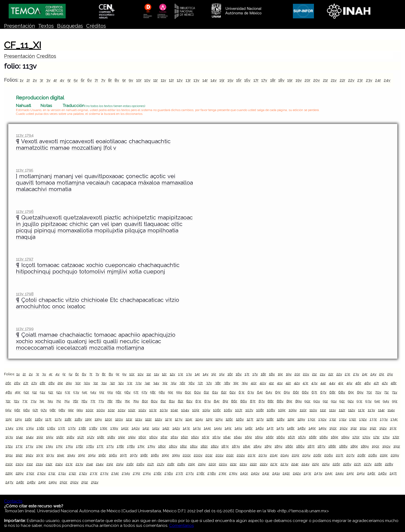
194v (71, 455)
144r (207, 428)
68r (332, 392)
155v (50, 437)
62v (232, 392)
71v (394, 392)
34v (156, 383)
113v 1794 (25, 135)
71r (386, 392)
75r (58, 401)
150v (344, 428)
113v (371, 410)
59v (179, 392)
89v (299, 401)
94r (377, 401)
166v (281, 437)
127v (260, 419)
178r (120, 446)
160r (142, 437)
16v (247, 80)
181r (183, 446)
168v (324, 437)
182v (215, 446)
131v (343, 419)
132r (353, 419)
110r (303, 410)
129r (291, 419)
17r (256, 80)
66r (296, 392)
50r (26, 392)
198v (155, 455)
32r (112, 383)
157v (91, 437)
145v (238, 428)
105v (206, 410)
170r (356, 437)
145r (228, 428)
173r (19, 446)
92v (351, 401)
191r (397, 446)
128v (281, 419)
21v (334, 80)
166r (270, 437)
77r (93, 401)
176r (80, 446)
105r (196, 410)
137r (62, 428)
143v (197, 428)
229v (20, 473)
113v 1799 (25, 329)
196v (113, 455)
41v (280, 383)
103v (164, 410)
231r (52, 473)
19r (290, 80)
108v (271, 410)
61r (206, 392)
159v (132, 437)
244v (340, 473)
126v (240, 419)
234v (126, 473)
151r (354, 428)
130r (312, 419)
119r (88, 419)
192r (19, 455)
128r (270, 419)
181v (194, 446)
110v (313, 410)
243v (318, 473)
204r (274, 455)
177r (100, 446)
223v (284, 464)
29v (69, 383)
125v (219, 419)
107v (249, 410)
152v (383, 428)
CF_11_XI (23, 45)
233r (94, 473)
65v (287, 392)
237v (190, 473)
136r (41, 428)
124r (189, 419)
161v (174, 437)
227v (368, 464)
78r (110, 401)
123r (169, 419)
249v (53, 482)
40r (254, 383)
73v (34, 401)
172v (9, 446)
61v (215, 392)
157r (81, 437)
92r (342, 401)
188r (332, 446)
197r (123, 455)
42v (297, 383)
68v (342, 392)
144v (218, 428)
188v (343, 446)
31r (96, 383)
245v (361, 473)
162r (184, 437)
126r (229, 419)
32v (121, 383)
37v (209, 383)
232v (83, 473)
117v (58, 419)
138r (82, 428)
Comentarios (181, 526)
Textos (46, 26)
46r (358, 383)
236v (169, 473)
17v (264, 80)
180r (162, 446)
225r (316, 464)
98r (53, 410)
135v (30, 428)
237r (180, 473)
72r (8, 401)
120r (108, 419)
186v (300, 446)
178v (131, 446)
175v (69, 446)
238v (212, 473)
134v (9, 428)
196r (102, 455)
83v (207, 401)
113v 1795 (25, 170)
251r (85, 482)
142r (166, 428)
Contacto (13, 501)
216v (140, 464)
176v (90, 446)
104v (185, 410)
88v (280, 401)
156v (70, 437)
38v (227, 383)
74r (42, 401)
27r (26, 383)
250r (63, 482)
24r (378, 80)
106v (228, 410)
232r (73, 473)
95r (395, 401)
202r (230, 455)
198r (144, 455)
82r (181, 401)
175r (59, 446)
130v (322, 419)
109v (293, 410)
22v (351, 80)
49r (18, 392)
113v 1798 (25, 294)
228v (389, 464)
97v (44, 410)
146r (249, 428)
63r (242, 392)
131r (333, 419)
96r (17, 410)
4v (62, 80)
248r (20, 482)
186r (289, 446)
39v (245, 383)
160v (153, 437)
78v (118, 401)
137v (72, 428)
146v (260, 428)
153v (9, 437)
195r (82, 455)
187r (311, 446)
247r (393, 473)
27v (34, 383)
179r (141, 446)
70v (378, 392)
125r (209, 419)
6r (83, 80)
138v (93, 428)
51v (42, 392)
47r (376, 383)
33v (138, 383)
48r (394, 383)
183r (225, 446)
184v (257, 446)
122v (158, 419)
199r (165, 455)
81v (172, 401)
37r (200, 383)
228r (378, 464)
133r (373, 419)
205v (306, 455)
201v (220, 455)
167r (291, 437)
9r (124, 80)
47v (385, 383)
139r (104, 428)
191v (9, 455)
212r (49, 464)
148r (291, 428)
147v (280, 428)
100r (90, 410)
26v (17, 383)
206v (329, 455)
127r (250, 419)
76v (84, 401)
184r (247, 446)
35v (173, 383)
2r (28, 80)
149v (322, 428)
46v (367, 383)
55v (110, 392)
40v (263, 383)
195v (92, 455)
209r (384, 455)
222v (264, 464)
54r (85, 392)
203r (252, 455)
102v (142, 410)
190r (376, 446)
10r (139, 80)
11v (163, 80)
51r (35, 392)
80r (145, 401)
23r (360, 80)
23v (369, 80)
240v (255, 473)
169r (334, 437)
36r (182, 383)
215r (110, 464)
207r (340, 455)
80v (154, 401)
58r (153, 392)
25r (382, 374)
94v (386, 401)
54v (93, 392)
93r (359, 401)
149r (312, 428)
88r (271, 401)
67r (314, 392)
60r (188, 392)
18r (273, 80)
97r (35, 410)
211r (30, 464)
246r (371, 473)
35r (165, 383)
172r (396, 437)
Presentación (19, 26)
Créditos (96, 26)
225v (326, 464)
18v (281, 80)
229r (9, 473)
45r (341, 383)
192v (29, 455)
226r (336, 464)
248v (31, 482)
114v (391, 410)
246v (382, 473)
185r (268, 446)
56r (118, 392)
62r (224, 392)
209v (395, 455)
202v (241, 455)
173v (29, 446)
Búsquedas (70, 26)
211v (39, 464)
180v (173, 446)
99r (71, 410)
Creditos (46, 56)
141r (146, 428)
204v (285, 455)
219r (192, 464)
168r (313, 437)
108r (260, 410)
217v (161, 464)
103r (153, 410)
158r (101, 437)
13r (188, 80)
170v (366, 437)
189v (365, 446)
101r (111, 410)
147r (270, 428)
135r (20, 428)
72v (16, 401)
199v (176, 455)
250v (74, 482)
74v (50, 401)
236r (158, 473)
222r (253, 464)
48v (9, 392)
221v (243, 464)
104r (174, 410)
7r (96, 80)
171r (376, 437)
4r (55, 80)
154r (19, 437)
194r (61, 455)
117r (48, 419)
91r (325, 401)
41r (271, 383)
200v (198, 455)
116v (39, 419)
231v (62, 473)
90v (317, 401)
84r (217, 401)
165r (248, 437)
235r (137, 473)
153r (393, 428)
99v (80, 410)
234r (115, 473)
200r (187, 455)
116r (28, 419)
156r (60, 437)
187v (321, 446)
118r (68, 419)
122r (148, 419)
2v (35, 80)
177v (110, 446)
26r (8, 383)
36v (191, 383)
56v (127, 392)
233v (104, 473)
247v (9, 482)
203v (263, 455)
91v (334, 401)
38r (218, 383)
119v (98, 419)
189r (354, 446)
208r (362, 455)
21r (325, 80)
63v (251, 392)
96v (26, 410)
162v (195, 437)
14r (205, 80)
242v (297, 473)
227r (357, 464)
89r (289, 401)
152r (373, 428)
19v (299, 80)
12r (171, 80)
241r (266, 473)
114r (381, 410)
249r (42, 482)
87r (253, 401)
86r (234, 401)
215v (120, 464)
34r (147, 383)
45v (349, 383)
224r (295, 464)
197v (134, 455)
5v (76, 80)
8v (117, 80)
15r (222, 80)
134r (394, 419)
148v (302, 428)
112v (352, 410)
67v (323, 392)
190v (386, 446)
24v (387, 80)
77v (101, 401)
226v (347, 464)
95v (8, 410)
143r (186, 428)
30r (78, 383)
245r (350, 473)
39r (236, 383)
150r (333, 428)
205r (296, 455)
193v (50, 455)
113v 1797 (25, 259)
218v (181, 464)
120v (119, 419)
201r (209, 455)
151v (363, 428)
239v (233, 473)
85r (225, 401)
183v (236, 446)
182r (204, 446)
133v (384, 419)
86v (244, 401)
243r (307, 473)
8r (110, 80)
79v (136, 401)
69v (360, 392)
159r (122, 437)
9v (131, 80)
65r (278, 392)
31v (104, 383)
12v (180, 80)
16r (239, 80)
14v (214, 80)
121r (129, 419)
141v (156, 428)
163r (206, 437)
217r (151, 464)
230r (30, 473)
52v (59, 392)
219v (202, 464)
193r (40, 455)
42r (288, 383)
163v (216, 437)
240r (244, 473)
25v (390, 374)
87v (262, 401)
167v (302, 437)
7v (103, 80)
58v (162, 392)
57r (136, 392)
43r (305, 383)
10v (147, 80)
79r (127, 401)
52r (51, 392)
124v (199, 419)
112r (342, 410)
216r (130, 464)
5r (69, 80)
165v (259, 437)
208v (373, 455)
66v (305, 392)
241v (276, 473)
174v (49, 446)
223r (274, 464)
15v (230, 80)
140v (136, 428)
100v (101, 410)
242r (286, 473)
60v (197, 392)
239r (223, 473)
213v (79, 464)
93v (368, 401)
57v (144, 392)
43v (314, 383)
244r (329, 473)
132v (363, 419)
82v (189, 401)
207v (350, 455)
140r (125, 428)
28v (51, 383)
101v (122, 410)
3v (48, 80)
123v (179, 419)
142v (176, 428)
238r (201, 473)
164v (238, 437)
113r (361, 410)
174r (40, 446)
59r (170, 392)
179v (151, 446)
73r (25, 401)
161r (164, 437)
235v (147, 473)
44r (323, 383)
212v (59, 464)
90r (307, 401)
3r (41, 80)
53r (68, 392)
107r (239, 410)
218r (171, 464)
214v (100, 464)
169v (345, 437)
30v (87, 383)
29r (60, 383)
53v (76, 392)
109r (282, 410)
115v (18, 419)
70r (369, 392)
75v (67, 401)
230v (41, 473)
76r (76, 401)
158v (111, 437)
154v (30, 437)
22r (342, 80)
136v (51, 428)
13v (196, 80)
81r (163, 401)
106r (217, 410)
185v (278, 446)
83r (198, 401)
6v (90, 80)
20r (307, 80)
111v (332, 410)
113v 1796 (25, 211)
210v (20, 464)
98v (62, 410)
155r (40, 437)
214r (90, 464)
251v (95, 482)
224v (305, 464)
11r (155, 80)
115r (9, 419)
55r (102, 392)
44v (332, 383)
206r (317, 455)
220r (212, 464)
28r (43, 383)
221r (233, 464)
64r (260, 392)
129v (301, 419)
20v (317, 80)
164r (227, 437)
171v (386, 437)
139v (114, 428)
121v (139, 419)
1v (22, 80)
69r (351, 392)
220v (223, 464)
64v (269, 392)
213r (69, 464)
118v (78, 419)
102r (132, 410)
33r (130, 383)
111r (323, 410)
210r (9, 464)
